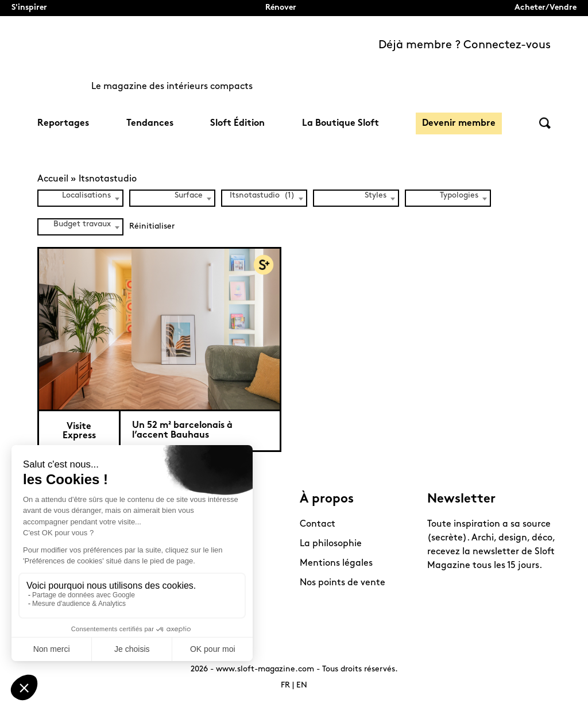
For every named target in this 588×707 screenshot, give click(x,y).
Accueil (53, 179)
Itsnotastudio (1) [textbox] (262, 196)
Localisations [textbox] (86, 196)
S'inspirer (29, 8)
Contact (318, 524)
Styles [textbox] (376, 196)
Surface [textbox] (189, 196)
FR (285, 685)
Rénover (281, 8)
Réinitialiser (152, 227)
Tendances (150, 123)
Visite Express (79, 431)
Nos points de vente (343, 583)
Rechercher (545, 123)
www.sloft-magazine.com (265, 669)
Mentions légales (336, 563)
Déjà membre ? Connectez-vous (465, 45)
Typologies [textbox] (459, 196)
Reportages (63, 123)
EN (302, 685)
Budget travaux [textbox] (82, 224)
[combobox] (80, 198)
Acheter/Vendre (546, 8)
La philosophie (331, 544)
